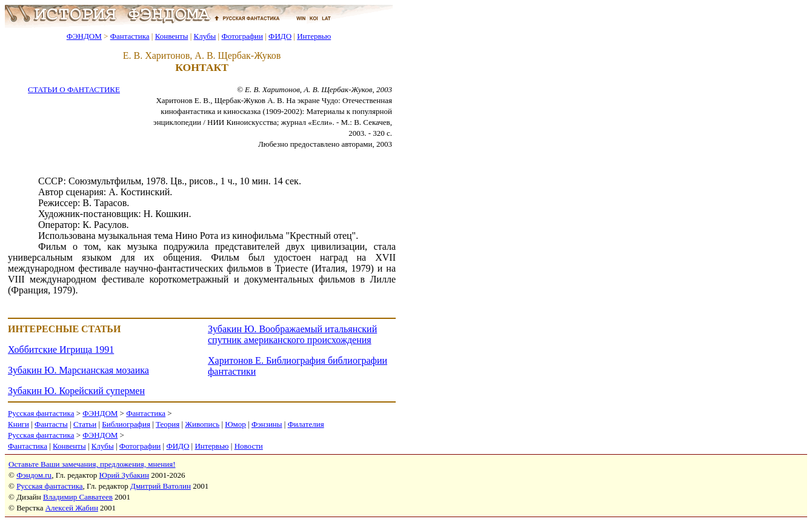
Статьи (85, 424)
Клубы (205, 36)
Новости (249, 446)
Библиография (126, 424)
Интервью (314, 36)
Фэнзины (267, 424)
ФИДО (280, 36)
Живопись (202, 424)
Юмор (235, 424)
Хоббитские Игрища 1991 (61, 350)
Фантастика (130, 36)
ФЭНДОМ (84, 36)
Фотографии (242, 36)
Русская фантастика (41, 413)
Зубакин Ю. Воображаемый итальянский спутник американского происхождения (292, 334)
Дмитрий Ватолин (161, 486)
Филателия (306, 424)
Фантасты (51, 424)
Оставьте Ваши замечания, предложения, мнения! (92, 464)
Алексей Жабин (72, 508)
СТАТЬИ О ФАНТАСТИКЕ (74, 89)
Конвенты (172, 36)
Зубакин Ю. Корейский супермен (76, 391)
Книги (18, 424)
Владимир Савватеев (78, 497)
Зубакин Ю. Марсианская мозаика (78, 370)
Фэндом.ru (34, 475)
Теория (168, 424)
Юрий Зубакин (124, 475)
